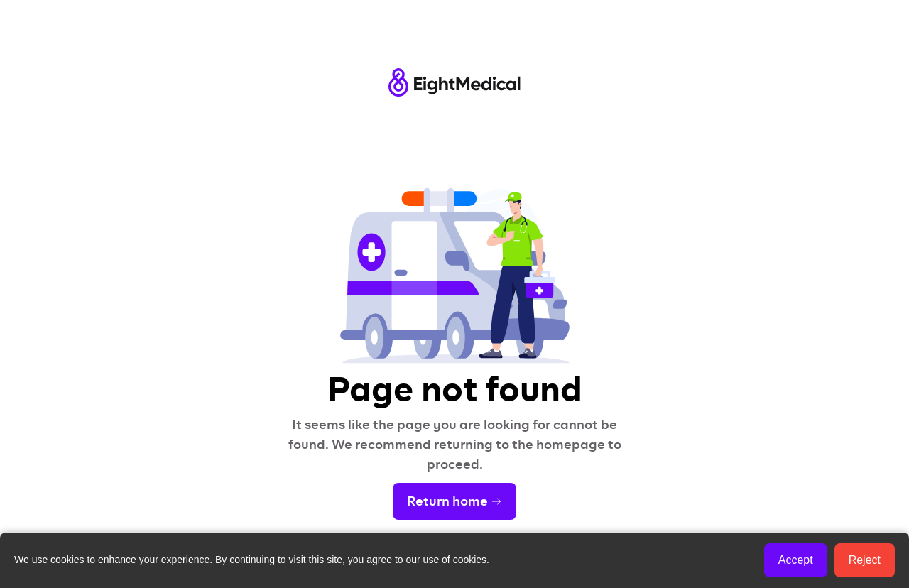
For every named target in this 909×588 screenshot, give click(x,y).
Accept (796, 560)
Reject (865, 560)
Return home (454, 501)
